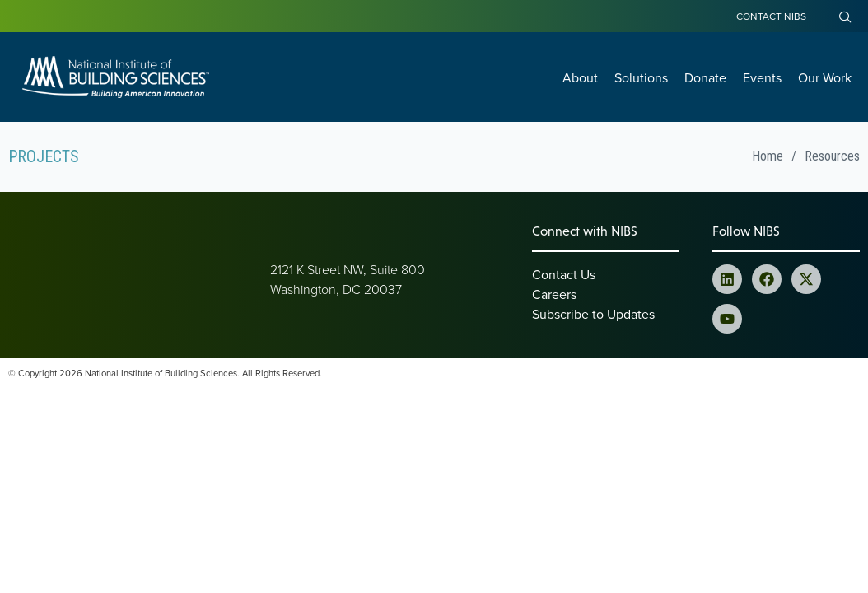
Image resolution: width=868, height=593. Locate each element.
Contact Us (564, 274)
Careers (554, 294)
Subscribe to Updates (593, 314)
